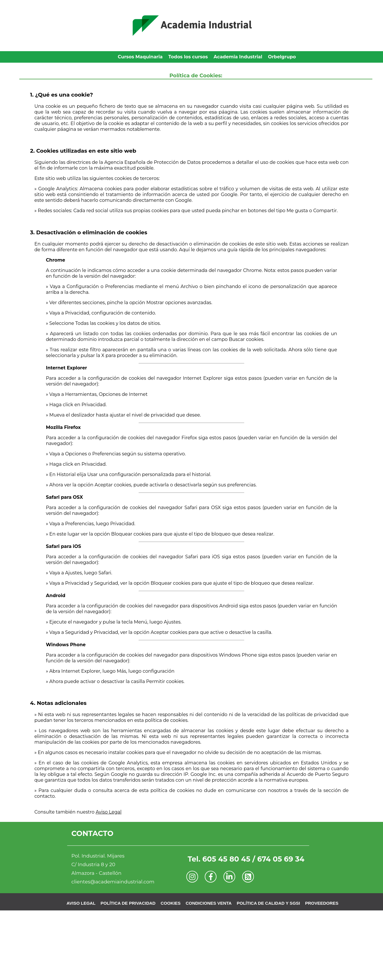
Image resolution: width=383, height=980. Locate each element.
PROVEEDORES (322, 903)
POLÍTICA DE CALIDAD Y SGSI (268, 903)
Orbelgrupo (282, 57)
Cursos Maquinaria (140, 57)
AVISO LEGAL (81, 903)
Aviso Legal (109, 812)
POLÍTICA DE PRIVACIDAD (128, 903)
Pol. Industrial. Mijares (98, 856)
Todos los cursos (188, 57)
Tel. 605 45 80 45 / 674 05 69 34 (246, 859)
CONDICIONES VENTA (209, 903)
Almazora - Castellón (96, 873)
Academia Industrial (238, 57)
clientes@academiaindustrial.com (113, 882)
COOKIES (170, 903)
